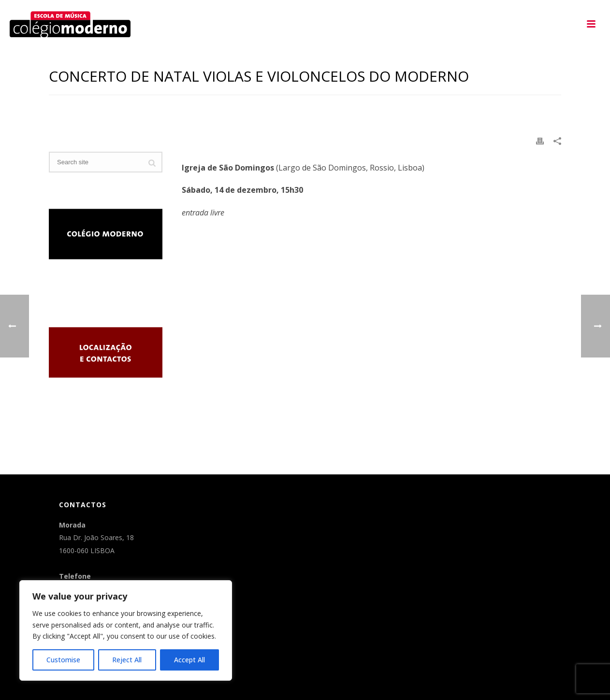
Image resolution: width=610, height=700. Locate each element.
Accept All (189, 660)
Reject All (127, 660)
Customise (63, 660)
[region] (126, 630)
